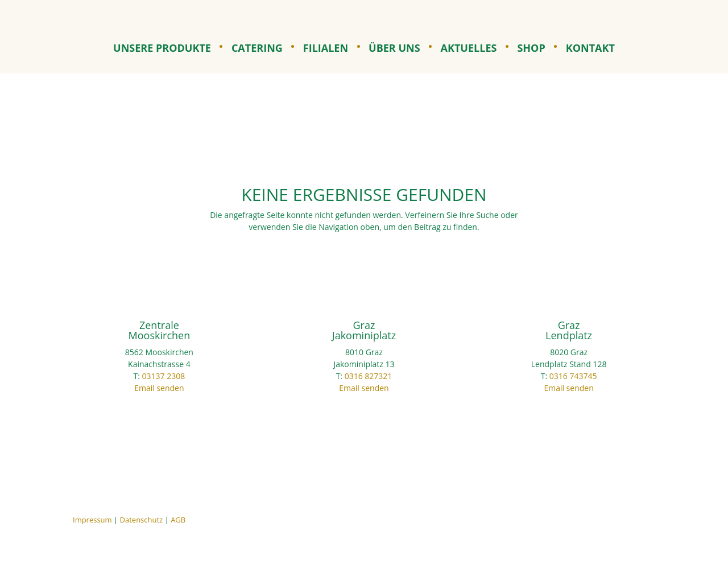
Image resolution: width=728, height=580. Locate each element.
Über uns (394, 49)
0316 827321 (369, 376)
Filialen (326, 49)
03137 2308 (164, 376)
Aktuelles (469, 49)
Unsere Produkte (162, 49)
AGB (178, 520)
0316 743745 (573, 376)
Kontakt (590, 49)
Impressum (92, 520)
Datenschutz (142, 520)
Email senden (159, 388)
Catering (257, 49)
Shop (531, 49)
